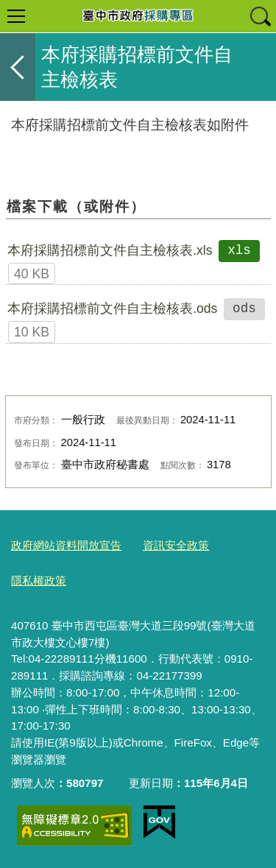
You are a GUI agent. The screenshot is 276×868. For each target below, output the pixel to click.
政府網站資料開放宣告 (66, 545)
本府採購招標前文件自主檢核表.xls (110, 250)
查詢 (260, 16)
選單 (16, 16)
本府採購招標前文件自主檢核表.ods (112, 308)
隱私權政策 (39, 581)
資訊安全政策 (176, 545)
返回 (18, 67)
